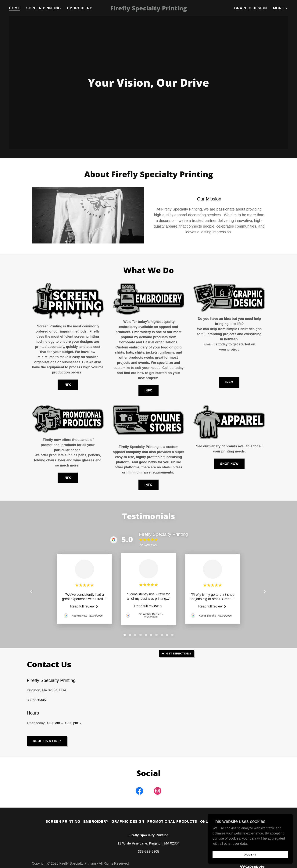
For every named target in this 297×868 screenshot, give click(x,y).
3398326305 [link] (36, 700)
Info (68, 385)
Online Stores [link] (215, 822)
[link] (149, 9)
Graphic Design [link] (251, 8)
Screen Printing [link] (44, 8)
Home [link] (15, 8)
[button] (280, 8)
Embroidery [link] (80, 8)
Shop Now (229, 464)
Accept (255, 854)
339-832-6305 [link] (148, 852)
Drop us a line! (47, 741)
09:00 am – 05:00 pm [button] (62, 723)
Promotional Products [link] (172, 822)
